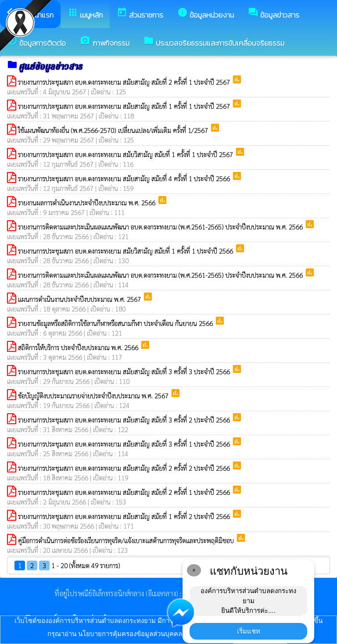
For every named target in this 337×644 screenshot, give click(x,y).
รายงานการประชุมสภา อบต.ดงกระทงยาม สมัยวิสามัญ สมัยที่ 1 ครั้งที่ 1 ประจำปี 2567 (126, 154)
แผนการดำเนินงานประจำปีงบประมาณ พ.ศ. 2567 (80, 299)
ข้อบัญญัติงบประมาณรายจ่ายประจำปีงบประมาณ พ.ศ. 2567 (94, 395)
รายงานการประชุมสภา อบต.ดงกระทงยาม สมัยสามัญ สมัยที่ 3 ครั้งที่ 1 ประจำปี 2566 (125, 444)
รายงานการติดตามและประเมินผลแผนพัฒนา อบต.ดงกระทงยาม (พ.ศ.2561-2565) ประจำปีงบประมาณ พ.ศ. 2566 (161, 227)
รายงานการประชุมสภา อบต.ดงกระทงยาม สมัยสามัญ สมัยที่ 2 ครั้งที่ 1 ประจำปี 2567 (125, 82)
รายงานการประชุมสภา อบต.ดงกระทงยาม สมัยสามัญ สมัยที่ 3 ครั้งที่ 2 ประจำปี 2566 (125, 420)
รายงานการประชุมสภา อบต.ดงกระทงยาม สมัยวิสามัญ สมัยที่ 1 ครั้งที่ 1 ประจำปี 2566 (126, 251)
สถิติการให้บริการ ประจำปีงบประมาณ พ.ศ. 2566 (79, 347)
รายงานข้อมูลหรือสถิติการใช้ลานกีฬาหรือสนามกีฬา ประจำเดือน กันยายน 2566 (116, 323)
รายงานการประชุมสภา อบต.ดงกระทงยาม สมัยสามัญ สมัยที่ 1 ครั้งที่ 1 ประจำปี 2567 (125, 106)
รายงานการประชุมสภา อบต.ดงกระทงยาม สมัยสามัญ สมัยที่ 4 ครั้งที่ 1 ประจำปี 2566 (125, 178)
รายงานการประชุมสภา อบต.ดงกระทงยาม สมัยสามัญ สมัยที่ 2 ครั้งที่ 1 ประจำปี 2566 (125, 492)
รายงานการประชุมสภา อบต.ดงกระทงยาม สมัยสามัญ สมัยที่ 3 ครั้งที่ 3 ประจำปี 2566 (125, 371)
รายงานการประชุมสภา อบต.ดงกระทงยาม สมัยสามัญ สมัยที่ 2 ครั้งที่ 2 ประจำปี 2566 (125, 468)
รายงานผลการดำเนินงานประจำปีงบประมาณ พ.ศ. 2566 (88, 202)
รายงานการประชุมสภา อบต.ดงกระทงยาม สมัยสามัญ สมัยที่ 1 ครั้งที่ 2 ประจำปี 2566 (125, 516)
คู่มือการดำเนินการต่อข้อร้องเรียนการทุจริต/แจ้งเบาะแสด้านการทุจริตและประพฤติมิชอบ (127, 540)
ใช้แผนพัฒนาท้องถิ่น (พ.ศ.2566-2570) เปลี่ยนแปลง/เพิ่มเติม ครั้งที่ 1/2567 (114, 130)
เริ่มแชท (249, 631)
